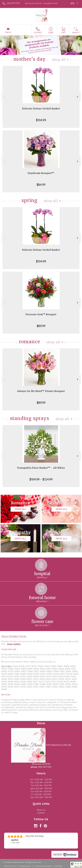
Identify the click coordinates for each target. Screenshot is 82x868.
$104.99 (41, 120)
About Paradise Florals (14, 636)
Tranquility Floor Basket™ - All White (41, 468)
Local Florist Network (43, 866)
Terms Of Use (10, 866)
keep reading (14, 644)
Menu (8, 32)
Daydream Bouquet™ (41, 173)
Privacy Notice (25, 866)
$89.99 (41, 326)
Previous (4, 97)
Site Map (59, 866)
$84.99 (41, 185)
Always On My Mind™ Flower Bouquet (41, 391)
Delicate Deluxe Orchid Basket (41, 109)
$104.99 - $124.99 (41, 479)
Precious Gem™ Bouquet (41, 314)
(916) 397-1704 (13, 3)
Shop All (59, 60)
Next (78, 97)
